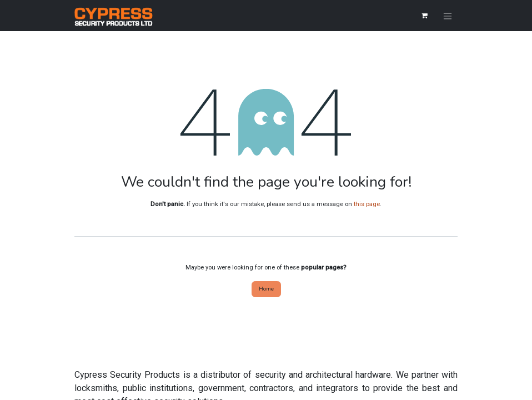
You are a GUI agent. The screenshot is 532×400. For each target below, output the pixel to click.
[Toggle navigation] (448, 15)
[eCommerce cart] (424, 16)
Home (266, 289)
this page (367, 204)
